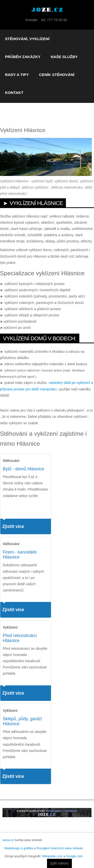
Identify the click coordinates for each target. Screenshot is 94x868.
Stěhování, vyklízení (27, 39)
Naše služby (64, 57)
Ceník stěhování (57, 75)
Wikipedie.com (52, 856)
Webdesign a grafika (19, 848)
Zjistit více (13, 526)
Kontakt (14, 93)
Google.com (74, 856)
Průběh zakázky (23, 57)
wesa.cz (8, 840)
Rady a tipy (17, 75)
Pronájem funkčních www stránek (60, 848)
